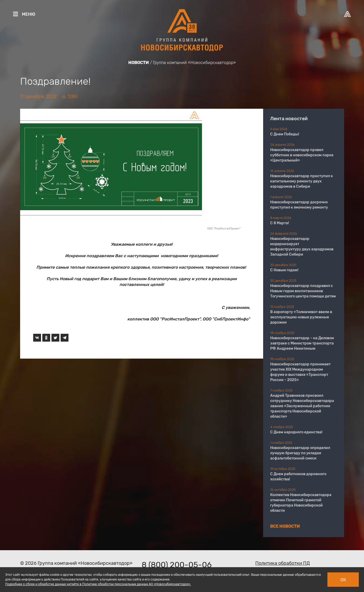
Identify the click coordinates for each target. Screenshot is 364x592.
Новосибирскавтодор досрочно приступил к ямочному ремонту (299, 205)
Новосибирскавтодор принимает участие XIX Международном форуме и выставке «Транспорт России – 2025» (300, 372)
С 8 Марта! (280, 223)
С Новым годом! (284, 270)
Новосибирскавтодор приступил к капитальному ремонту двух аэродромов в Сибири (302, 181)
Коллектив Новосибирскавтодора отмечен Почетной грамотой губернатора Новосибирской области (301, 503)
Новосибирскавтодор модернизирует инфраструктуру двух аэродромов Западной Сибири (302, 247)
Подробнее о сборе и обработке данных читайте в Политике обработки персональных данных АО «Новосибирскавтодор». (98, 584)
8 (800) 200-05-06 (177, 565)
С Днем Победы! (285, 134)
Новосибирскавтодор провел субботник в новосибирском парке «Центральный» (302, 155)
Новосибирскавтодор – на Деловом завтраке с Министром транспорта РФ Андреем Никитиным (302, 343)
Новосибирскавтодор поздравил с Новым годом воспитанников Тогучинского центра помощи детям (303, 291)
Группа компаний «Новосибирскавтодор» (194, 63)
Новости (139, 63)
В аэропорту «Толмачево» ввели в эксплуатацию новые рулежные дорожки (301, 317)
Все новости (285, 526)
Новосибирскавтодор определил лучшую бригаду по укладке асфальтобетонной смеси (300, 453)
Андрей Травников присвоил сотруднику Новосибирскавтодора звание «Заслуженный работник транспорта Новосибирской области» (302, 406)
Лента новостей (289, 119)
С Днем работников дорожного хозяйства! (298, 477)
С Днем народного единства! (296, 432)
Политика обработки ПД (283, 563)
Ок (343, 580)
